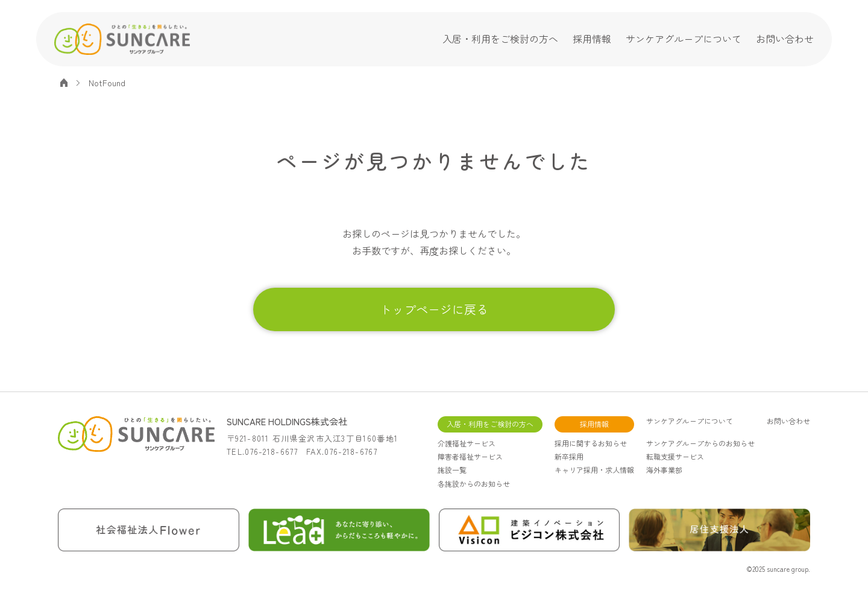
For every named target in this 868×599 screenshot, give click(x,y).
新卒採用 (569, 456)
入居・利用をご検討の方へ (500, 39)
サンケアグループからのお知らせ (700, 443)
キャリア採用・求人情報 (594, 470)
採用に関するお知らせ (591, 443)
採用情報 (592, 39)
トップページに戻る (434, 309)
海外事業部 (664, 470)
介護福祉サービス (467, 443)
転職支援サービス (675, 456)
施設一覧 (452, 470)
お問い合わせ (785, 39)
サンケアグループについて (684, 39)
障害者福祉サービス (470, 456)
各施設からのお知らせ (474, 483)
